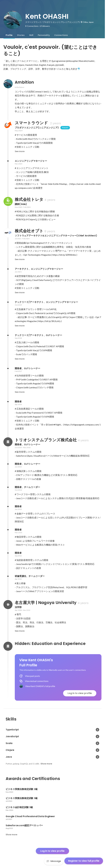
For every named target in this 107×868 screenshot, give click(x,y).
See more (20, 151)
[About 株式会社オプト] (8, 233)
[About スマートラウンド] (8, 125)
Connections (61, 35)
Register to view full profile (84, 861)
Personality (44, 35)
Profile (9, 35)
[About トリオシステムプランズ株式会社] (8, 442)
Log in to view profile (80, 693)
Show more (46, 764)
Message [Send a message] (54, 861)
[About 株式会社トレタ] (8, 201)
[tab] (9, 35)
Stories (21, 35)
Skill (31, 35)
